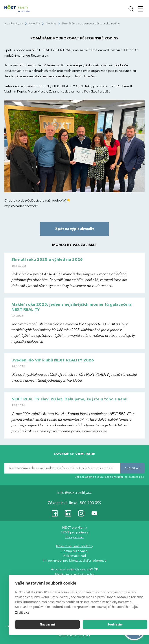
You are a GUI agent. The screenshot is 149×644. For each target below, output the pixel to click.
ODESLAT (132, 468)
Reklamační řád (74, 556)
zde (142, 477)
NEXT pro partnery (74, 532)
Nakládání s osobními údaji (74, 574)
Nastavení (47, 625)
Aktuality (34, 24)
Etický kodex (75, 537)
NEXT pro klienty (74, 527)
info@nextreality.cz (74, 493)
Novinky (51, 24)
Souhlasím (115, 625)
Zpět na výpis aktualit (75, 229)
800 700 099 (91, 503)
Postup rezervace (74, 551)
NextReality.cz (14, 24)
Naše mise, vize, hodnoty (74, 546)
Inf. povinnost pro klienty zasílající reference (75, 561)
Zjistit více (22, 612)
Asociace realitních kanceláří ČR (74, 569)
